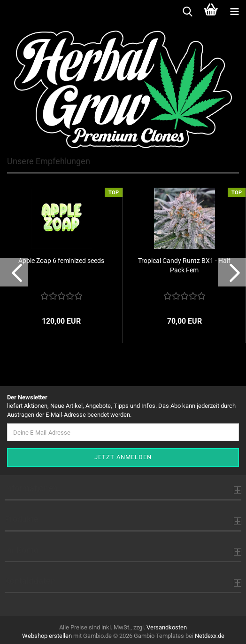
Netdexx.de (210, 636)
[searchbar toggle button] (187, 12)
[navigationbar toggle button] (234, 12)
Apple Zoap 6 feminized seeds (61, 261)
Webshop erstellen (47, 636)
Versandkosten (167, 627)
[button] (14, 272)
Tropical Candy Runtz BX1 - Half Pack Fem (184, 265)
